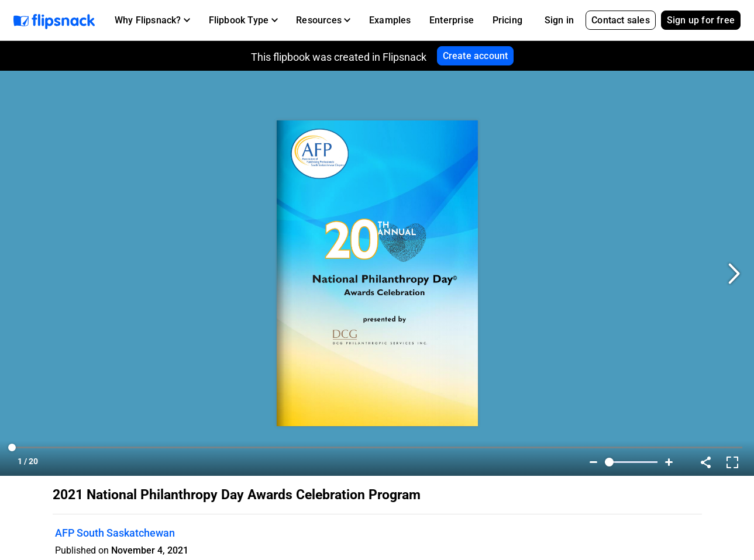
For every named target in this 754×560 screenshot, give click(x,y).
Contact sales (621, 20)
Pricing (507, 20)
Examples (390, 20)
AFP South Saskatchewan (115, 533)
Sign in (559, 20)
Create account (476, 56)
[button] (152, 20)
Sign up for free (701, 20)
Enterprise (452, 20)
